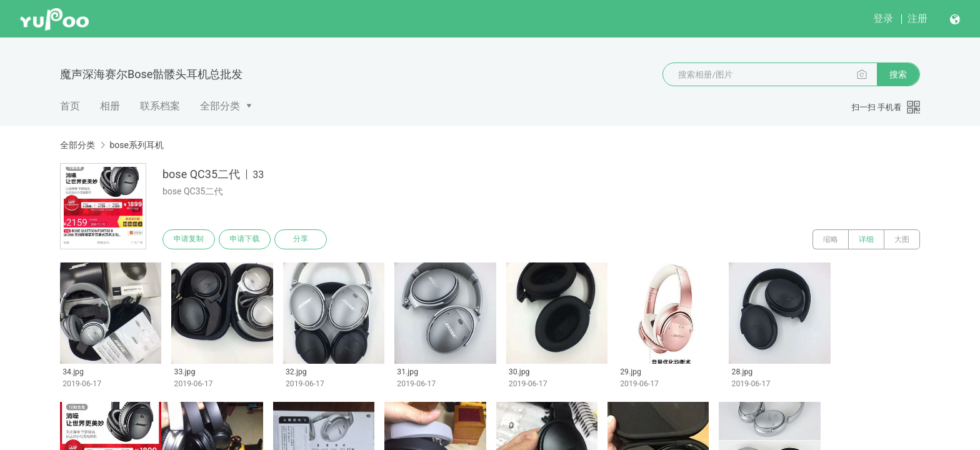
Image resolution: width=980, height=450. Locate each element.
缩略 (831, 239)
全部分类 (220, 106)
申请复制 (189, 239)
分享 (301, 239)
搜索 (898, 74)
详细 (866, 239)
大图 (902, 239)
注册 (917, 18)
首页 (70, 106)
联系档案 (160, 106)
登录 (883, 18)
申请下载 (245, 239)
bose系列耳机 (137, 145)
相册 (110, 106)
